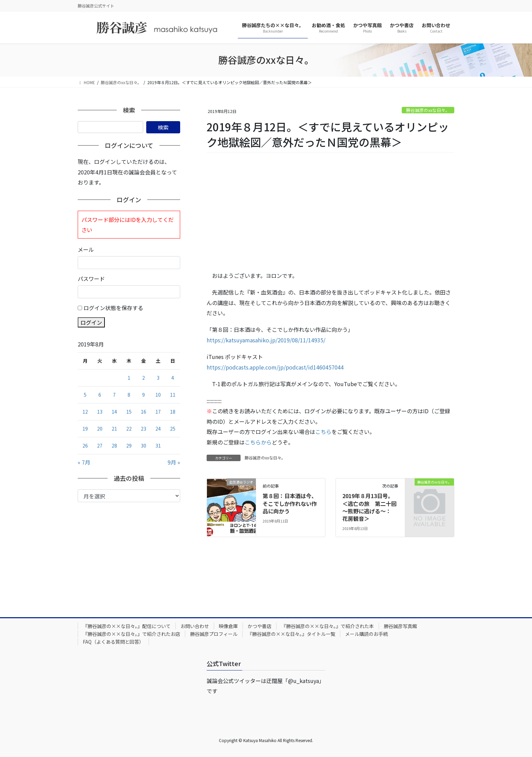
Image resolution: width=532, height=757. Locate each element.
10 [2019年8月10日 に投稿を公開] (158, 395)
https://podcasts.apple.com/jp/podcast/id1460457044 (275, 367)
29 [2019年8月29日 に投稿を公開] (129, 446)
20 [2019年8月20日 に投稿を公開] (100, 429)
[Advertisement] (330, 212)
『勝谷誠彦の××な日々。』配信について (127, 626)
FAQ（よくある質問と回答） (113, 642)
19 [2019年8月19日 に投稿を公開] (85, 429)
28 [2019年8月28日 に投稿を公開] (114, 446)
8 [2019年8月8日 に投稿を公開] (129, 395)
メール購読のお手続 (366, 634)
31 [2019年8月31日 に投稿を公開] (158, 446)
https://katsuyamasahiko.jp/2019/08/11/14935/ (266, 340)
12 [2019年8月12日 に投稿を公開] (85, 412)
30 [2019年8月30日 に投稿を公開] (144, 446)
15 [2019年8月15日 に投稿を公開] (129, 412)
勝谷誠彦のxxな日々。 (428, 110)
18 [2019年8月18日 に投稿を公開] (173, 412)
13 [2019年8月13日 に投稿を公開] (100, 412)
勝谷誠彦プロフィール (214, 634)
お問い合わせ (195, 626)
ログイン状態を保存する (113, 308)
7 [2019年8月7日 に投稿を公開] (114, 395)
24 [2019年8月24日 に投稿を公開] (158, 429)
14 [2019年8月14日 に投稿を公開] (114, 412)
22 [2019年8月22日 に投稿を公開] (129, 429)
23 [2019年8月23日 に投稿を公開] (144, 429)
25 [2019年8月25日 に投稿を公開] (173, 429)
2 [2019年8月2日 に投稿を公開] (144, 378)
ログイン (91, 322)
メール (86, 249)
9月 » (174, 462)
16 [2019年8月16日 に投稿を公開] (144, 412)
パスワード (91, 279)
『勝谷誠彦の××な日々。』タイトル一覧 (291, 634)
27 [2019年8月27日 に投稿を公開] (100, 446)
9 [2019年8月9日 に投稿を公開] (144, 395)
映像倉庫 (228, 626)
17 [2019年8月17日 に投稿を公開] (158, 412)
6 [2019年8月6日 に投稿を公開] (100, 395)
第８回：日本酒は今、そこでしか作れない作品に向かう (290, 503)
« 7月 (84, 462)
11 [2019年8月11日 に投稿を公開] (173, 395)
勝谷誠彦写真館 (400, 626)
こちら (323, 432)
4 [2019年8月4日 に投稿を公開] (173, 378)
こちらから (258, 442)
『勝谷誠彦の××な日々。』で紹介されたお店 (131, 634)
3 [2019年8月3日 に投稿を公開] (158, 378)
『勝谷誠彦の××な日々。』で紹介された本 (328, 626)
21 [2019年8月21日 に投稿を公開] (114, 429)
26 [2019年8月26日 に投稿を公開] (85, 446)
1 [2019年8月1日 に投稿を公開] (129, 378)
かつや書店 (260, 626)
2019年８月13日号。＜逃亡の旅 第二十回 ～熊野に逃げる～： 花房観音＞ (372, 507)
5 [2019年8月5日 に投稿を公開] (85, 395)
